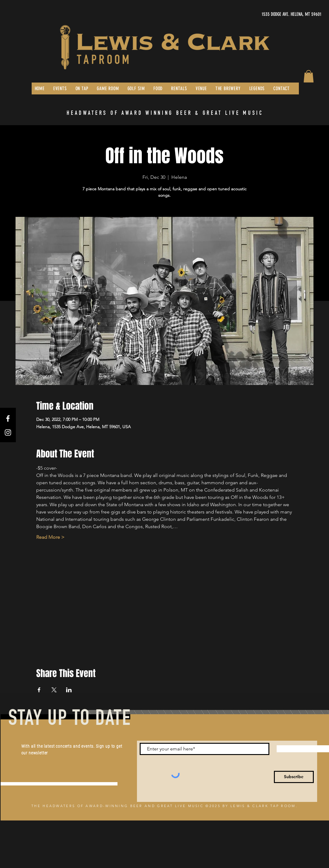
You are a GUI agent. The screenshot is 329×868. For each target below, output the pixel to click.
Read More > (50, 537)
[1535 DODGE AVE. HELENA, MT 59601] (264, 14)
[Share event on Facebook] (39, 690)
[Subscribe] (294, 777)
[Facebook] (8, 418)
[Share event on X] (54, 690)
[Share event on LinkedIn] (69, 690)
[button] (309, 76)
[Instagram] (8, 432)
